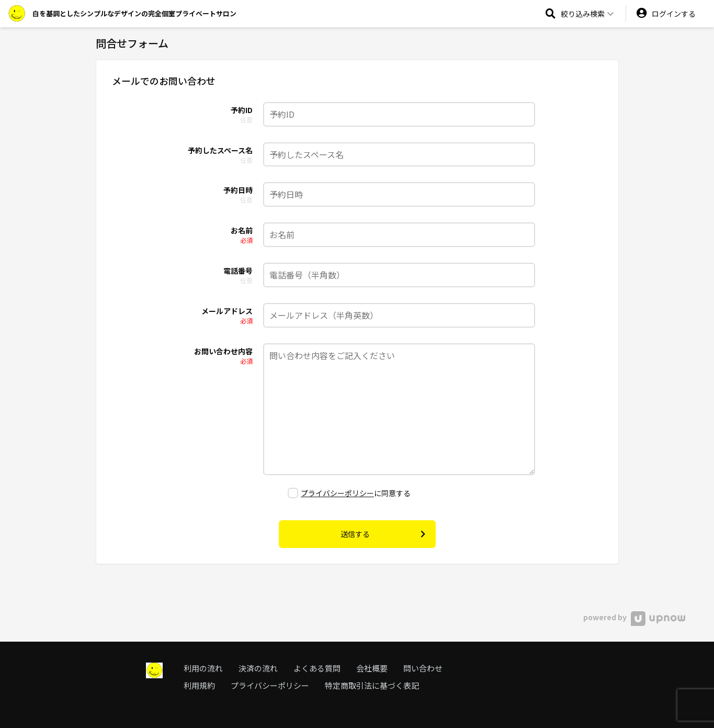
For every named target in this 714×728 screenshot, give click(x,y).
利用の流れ (203, 668)
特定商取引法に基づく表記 (372, 685)
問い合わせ (423, 668)
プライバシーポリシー (337, 493)
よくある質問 (317, 668)
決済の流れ (258, 668)
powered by (634, 617)
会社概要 (372, 668)
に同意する (349, 493)
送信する (383, 534)
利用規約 (199, 685)
